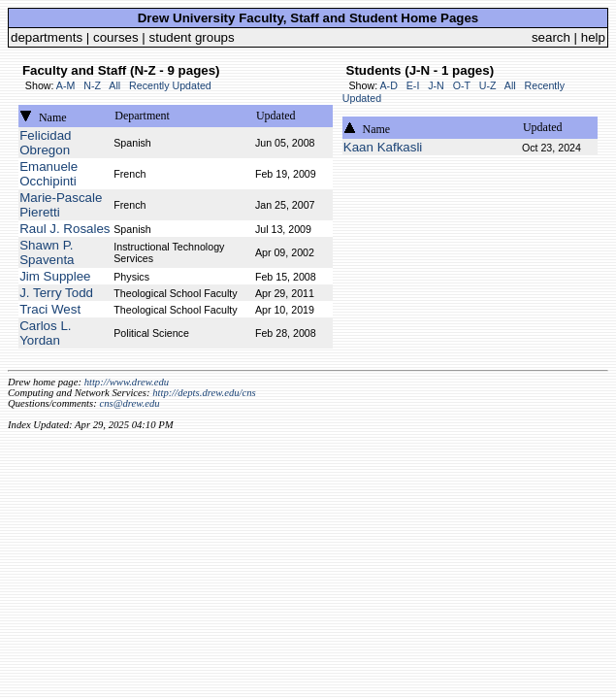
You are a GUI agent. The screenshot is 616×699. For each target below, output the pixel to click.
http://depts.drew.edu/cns (204, 393)
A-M (66, 85)
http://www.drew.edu (127, 382)
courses (116, 37)
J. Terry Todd (56, 293)
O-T (462, 85)
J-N (436, 85)
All (114, 85)
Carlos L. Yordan (45, 333)
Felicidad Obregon (45, 143)
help (593, 37)
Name (53, 117)
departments (47, 37)
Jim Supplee (55, 276)
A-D (388, 85)
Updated (276, 116)
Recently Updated (170, 85)
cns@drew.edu (129, 403)
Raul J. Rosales (65, 229)
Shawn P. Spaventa (47, 252)
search (551, 37)
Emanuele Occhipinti (49, 174)
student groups (192, 37)
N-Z (92, 85)
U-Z (488, 85)
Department (142, 116)
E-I (413, 85)
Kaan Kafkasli (383, 147)
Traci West (50, 309)
